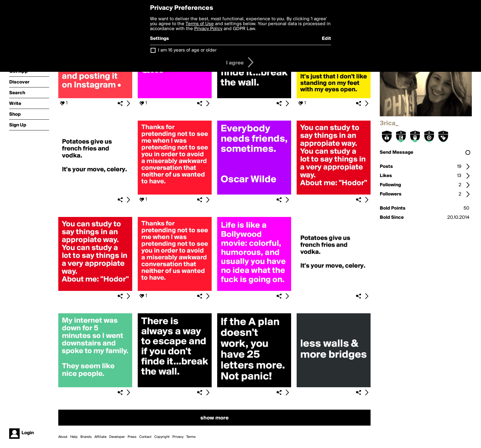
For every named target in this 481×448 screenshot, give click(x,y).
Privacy (178, 437)
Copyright (162, 437)
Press (132, 437)
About (63, 437)
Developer (117, 437)
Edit (326, 39)
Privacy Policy (208, 29)
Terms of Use (200, 24)
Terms (191, 437)
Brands (86, 437)
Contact (145, 437)
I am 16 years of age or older (187, 50)
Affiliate (100, 437)
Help (74, 437)
